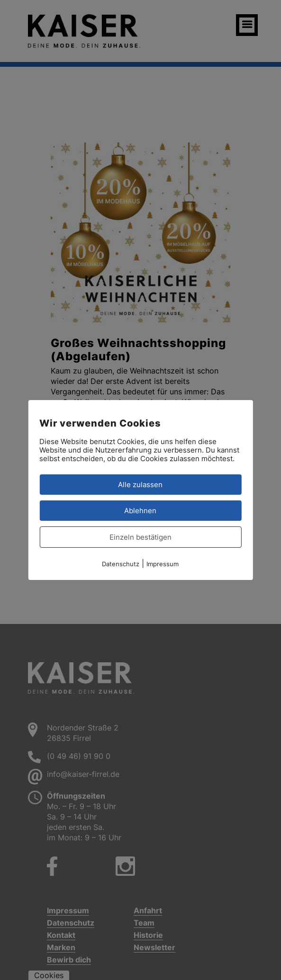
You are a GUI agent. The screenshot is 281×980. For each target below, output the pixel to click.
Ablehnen (140, 511)
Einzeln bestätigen (140, 537)
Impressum (163, 564)
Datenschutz (121, 564)
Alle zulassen (140, 485)
